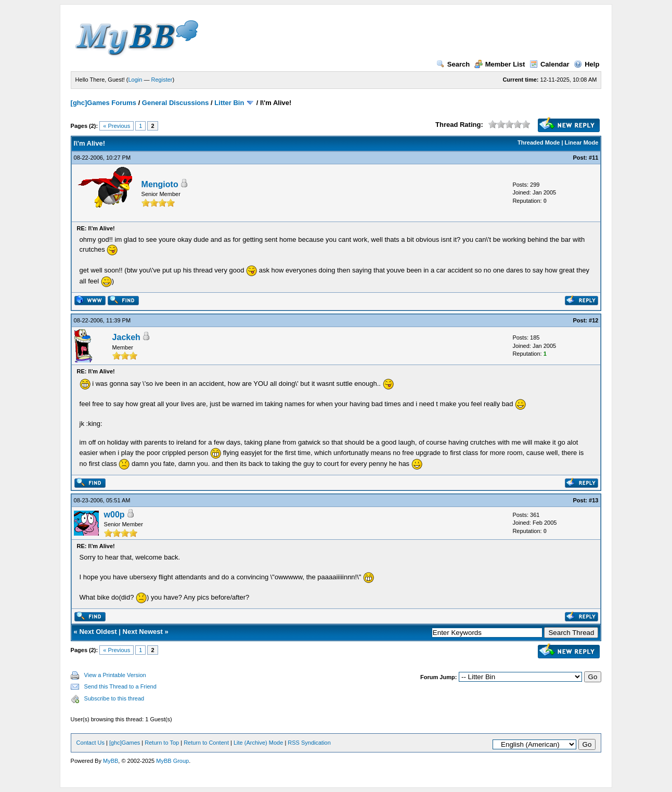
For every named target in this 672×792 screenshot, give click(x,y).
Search (453, 64)
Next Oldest (98, 632)
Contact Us (91, 743)
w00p (114, 515)
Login (135, 80)
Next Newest (143, 632)
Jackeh (126, 337)
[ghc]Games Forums (104, 103)
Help (586, 64)
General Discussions (176, 103)
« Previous (117, 126)
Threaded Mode (539, 142)
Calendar (550, 64)
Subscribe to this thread (114, 698)
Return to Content (206, 743)
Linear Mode (582, 142)
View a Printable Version (115, 675)
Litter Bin (229, 103)
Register (162, 80)
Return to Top (162, 743)
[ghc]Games (125, 743)
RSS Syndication (309, 743)
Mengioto (160, 184)
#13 (593, 500)
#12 (593, 320)
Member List (500, 64)
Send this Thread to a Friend (120, 686)
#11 (593, 158)
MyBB (111, 761)
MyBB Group (172, 761)
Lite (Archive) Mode (258, 743)
